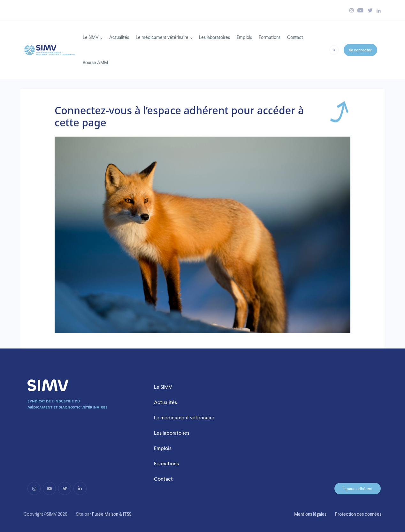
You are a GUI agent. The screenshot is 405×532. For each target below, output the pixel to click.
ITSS (127, 514)
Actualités (119, 37)
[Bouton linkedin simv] (379, 10)
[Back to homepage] (50, 48)
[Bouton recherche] (334, 50)
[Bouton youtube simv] (360, 10)
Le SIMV (91, 37)
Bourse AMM (95, 62)
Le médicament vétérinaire (162, 37)
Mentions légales (310, 514)
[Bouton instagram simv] (352, 10)
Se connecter (360, 50)
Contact (295, 37)
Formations (270, 37)
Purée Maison (105, 514)
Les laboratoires (214, 37)
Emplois (244, 37)
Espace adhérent (358, 489)
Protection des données (358, 514)
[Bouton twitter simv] (370, 10)
